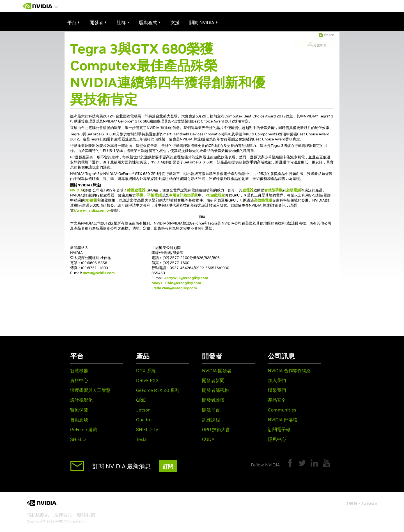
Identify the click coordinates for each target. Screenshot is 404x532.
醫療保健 (79, 410)
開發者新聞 (213, 380)
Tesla (141, 439)
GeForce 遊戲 (84, 429)
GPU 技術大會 (216, 429)
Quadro (144, 420)
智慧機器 (79, 371)
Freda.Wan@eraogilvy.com (174, 288)
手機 (140, 195)
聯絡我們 (86, 515)
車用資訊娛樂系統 (183, 195)
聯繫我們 (277, 390)
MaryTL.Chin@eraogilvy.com (176, 283)
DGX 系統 (146, 371)
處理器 (248, 190)
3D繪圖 (91, 200)
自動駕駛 (79, 420)
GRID (141, 400)
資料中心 (79, 380)
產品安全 (277, 400)
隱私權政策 (38, 515)
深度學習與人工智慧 (90, 390)
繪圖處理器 (136, 190)
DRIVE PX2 (147, 380)
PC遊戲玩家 (215, 195)
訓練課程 (211, 420)
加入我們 (277, 380)
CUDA (208, 439)
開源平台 (211, 410)
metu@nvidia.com (99, 273)
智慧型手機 (273, 190)
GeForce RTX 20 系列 (158, 390)
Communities (282, 410)
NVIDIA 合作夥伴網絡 (289, 371)
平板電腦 (154, 195)
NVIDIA (77, 190)
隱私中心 (277, 439)
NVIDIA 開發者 (217, 371)
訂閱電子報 (279, 429)
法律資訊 (63, 515)
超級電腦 (293, 190)
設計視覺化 (81, 400)
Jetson (143, 410)
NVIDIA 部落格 (283, 420)
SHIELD (78, 439)
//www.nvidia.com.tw (92, 210)
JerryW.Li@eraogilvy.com (186, 278)
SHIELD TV (147, 429)
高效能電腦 (263, 200)
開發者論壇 (213, 400)
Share (329, 35)
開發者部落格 (215, 390)
